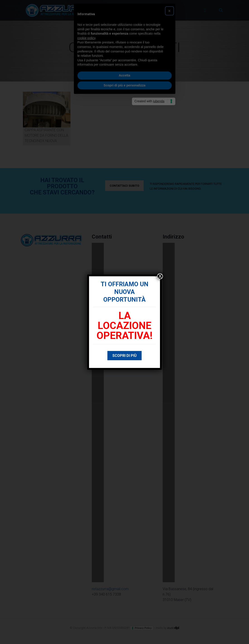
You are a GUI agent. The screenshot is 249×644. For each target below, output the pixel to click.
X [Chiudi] (160, 276)
